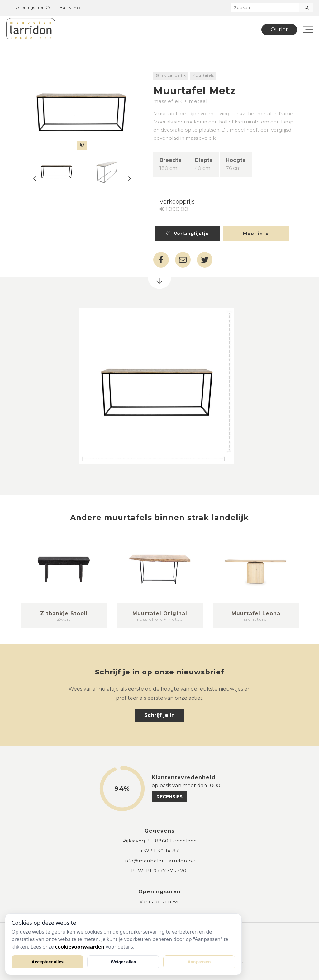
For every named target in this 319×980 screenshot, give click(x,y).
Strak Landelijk (171, 75)
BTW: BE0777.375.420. (159, 871)
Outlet (279, 29)
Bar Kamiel (71, 8)
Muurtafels (203, 75)
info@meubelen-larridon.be (159, 861)
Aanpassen (199, 962)
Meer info (256, 234)
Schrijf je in (159, 715)
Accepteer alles (48, 962)
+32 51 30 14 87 (159, 851)
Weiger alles (123, 962)
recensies (169, 797)
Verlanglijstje (188, 234)
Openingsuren (33, 8)
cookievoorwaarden (80, 947)
